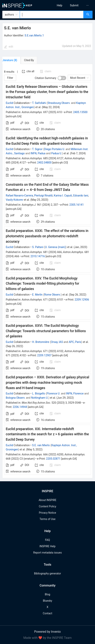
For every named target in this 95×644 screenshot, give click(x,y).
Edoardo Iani (81, 195)
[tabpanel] (47, 271)
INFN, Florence (75, 393)
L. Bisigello (39, 393)
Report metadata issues (47, 553)
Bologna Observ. (16, 398)
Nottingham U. (40, 398)
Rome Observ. (53, 295)
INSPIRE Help (47, 546)
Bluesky (47, 601)
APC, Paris (75, 342)
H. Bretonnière (41, 342)
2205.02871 (53, 459)
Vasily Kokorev (15, 200)
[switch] (62, 78)
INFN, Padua (38, 153)
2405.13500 (80, 112)
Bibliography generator (47, 573)
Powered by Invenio (47, 632)
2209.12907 (45, 355)
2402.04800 (45, 163)
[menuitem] (60, 5)
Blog (47, 594)
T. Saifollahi (39, 103)
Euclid (9, 103)
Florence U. (53, 393)
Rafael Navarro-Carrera (19, 195)
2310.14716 (38, 256)
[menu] (72, 5)
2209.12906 (82, 300)
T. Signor (37, 149)
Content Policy (47, 506)
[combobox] (52, 15)
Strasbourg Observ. (59, 103)
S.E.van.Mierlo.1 (34, 35)
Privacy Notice (47, 513)
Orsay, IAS (57, 342)
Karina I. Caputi (63, 195)
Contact (48, 613)
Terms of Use (48, 519)
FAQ (47, 540)
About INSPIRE (47, 500)
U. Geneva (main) (55, 247)
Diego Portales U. (55, 149)
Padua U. (57, 153)
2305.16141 (77, 205)
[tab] (13, 60)
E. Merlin (37, 295)
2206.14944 (20, 407)
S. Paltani (38, 247)
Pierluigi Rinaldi (43, 195)
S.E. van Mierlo (41, 445)
